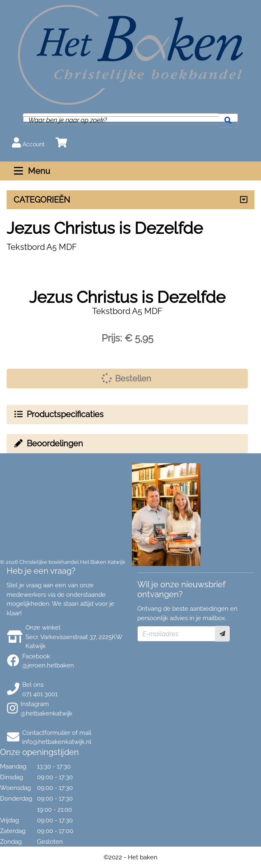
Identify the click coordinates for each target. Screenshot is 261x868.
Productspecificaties (58, 414)
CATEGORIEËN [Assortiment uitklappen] (42, 200)
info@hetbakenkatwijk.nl (57, 742)
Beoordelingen (48, 443)
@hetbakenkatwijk (46, 713)
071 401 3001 (40, 694)
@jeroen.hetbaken (48, 665)
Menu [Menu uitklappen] (31, 171)
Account (28, 142)
